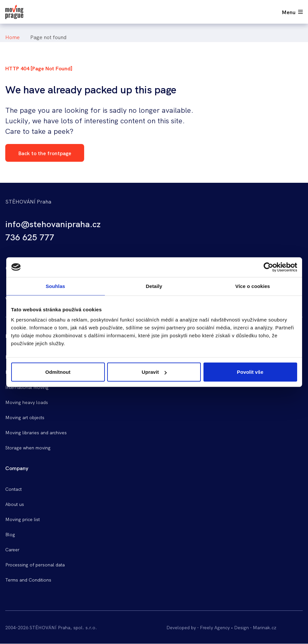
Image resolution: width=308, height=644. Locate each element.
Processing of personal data (35, 564)
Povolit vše (250, 372)
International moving (27, 387)
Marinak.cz (265, 627)
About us (15, 504)
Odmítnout (58, 372)
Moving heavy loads (27, 402)
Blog (10, 534)
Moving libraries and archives (36, 432)
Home (12, 37)
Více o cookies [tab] (253, 286)
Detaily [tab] (154, 286)
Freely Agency (215, 627)
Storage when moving (28, 447)
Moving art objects (25, 417)
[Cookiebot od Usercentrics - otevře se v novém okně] (268, 267)
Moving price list (23, 519)
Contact (13, 489)
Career (12, 549)
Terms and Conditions (28, 580)
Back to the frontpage (45, 153)
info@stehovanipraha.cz (53, 224)
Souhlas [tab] (55, 286)
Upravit (154, 372)
